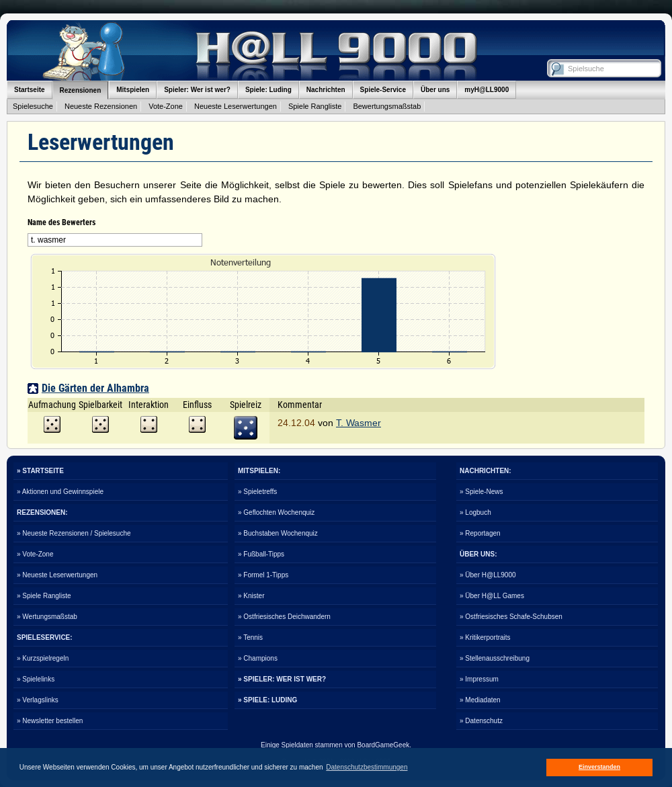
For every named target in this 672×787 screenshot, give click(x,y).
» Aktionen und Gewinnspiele (60, 492)
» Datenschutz (481, 721)
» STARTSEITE (40, 471)
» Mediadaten (480, 700)
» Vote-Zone (35, 554)
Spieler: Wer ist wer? (197, 90)
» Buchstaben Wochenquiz (278, 533)
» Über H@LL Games (492, 596)
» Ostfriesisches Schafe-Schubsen (511, 617)
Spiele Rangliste (315, 106)
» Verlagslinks (38, 700)
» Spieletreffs (257, 492)
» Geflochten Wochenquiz (276, 512)
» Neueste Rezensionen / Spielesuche (74, 533)
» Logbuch (475, 512)
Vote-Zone (166, 106)
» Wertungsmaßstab (47, 617)
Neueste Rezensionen (101, 106)
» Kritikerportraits (485, 637)
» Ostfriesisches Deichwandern (284, 617)
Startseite (30, 90)
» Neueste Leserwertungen (57, 575)
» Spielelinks (36, 679)
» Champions (258, 658)
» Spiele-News (481, 492)
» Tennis (250, 637)
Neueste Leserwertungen (236, 106)
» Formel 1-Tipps (263, 575)
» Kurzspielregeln (43, 658)
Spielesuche (33, 106)
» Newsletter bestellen (50, 721)
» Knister (251, 596)
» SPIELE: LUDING (267, 700)
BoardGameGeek (383, 745)
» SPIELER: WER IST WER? (282, 679)
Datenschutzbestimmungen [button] (367, 767)
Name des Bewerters (61, 222)
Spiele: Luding (268, 90)
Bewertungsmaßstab (387, 106)
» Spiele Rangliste (44, 596)
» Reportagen (480, 533)
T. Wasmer (359, 423)
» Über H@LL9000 (488, 575)
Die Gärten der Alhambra (95, 388)
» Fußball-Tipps (261, 554)
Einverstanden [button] (599, 767)
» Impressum (479, 679)
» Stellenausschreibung (495, 658)
